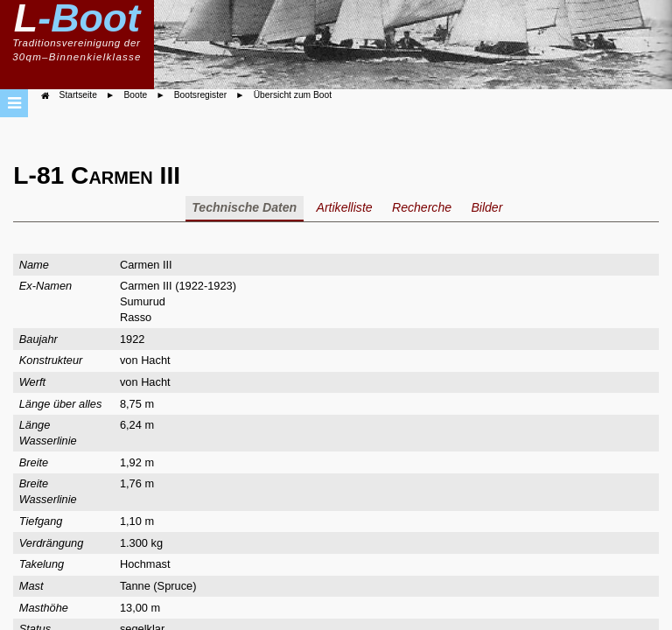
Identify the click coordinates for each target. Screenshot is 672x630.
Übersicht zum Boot (293, 95)
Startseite (78, 95)
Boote (135, 95)
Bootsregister (200, 95)
